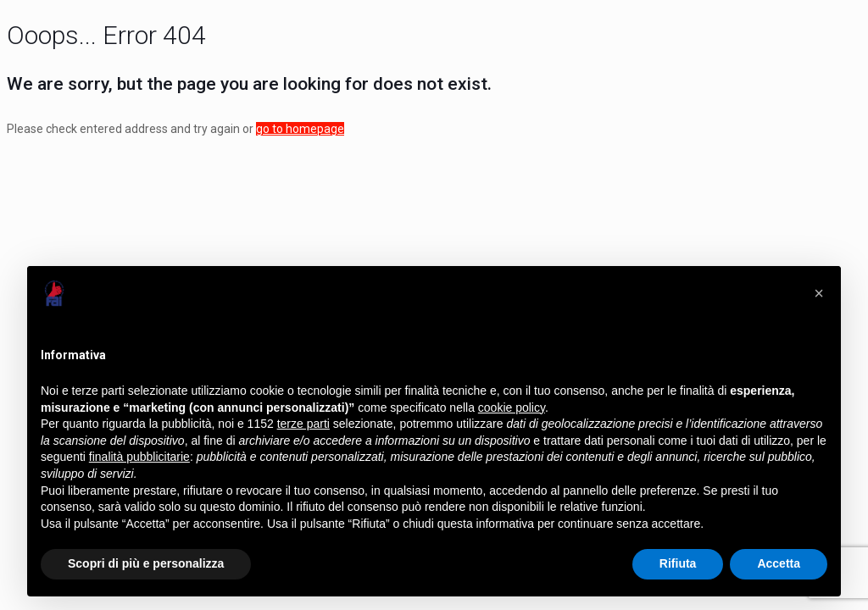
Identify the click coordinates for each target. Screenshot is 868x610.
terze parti (303, 424)
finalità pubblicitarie (139, 457)
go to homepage (300, 129)
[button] (819, 293)
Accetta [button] (779, 563)
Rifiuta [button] (678, 563)
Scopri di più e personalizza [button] (146, 563)
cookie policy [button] (512, 408)
